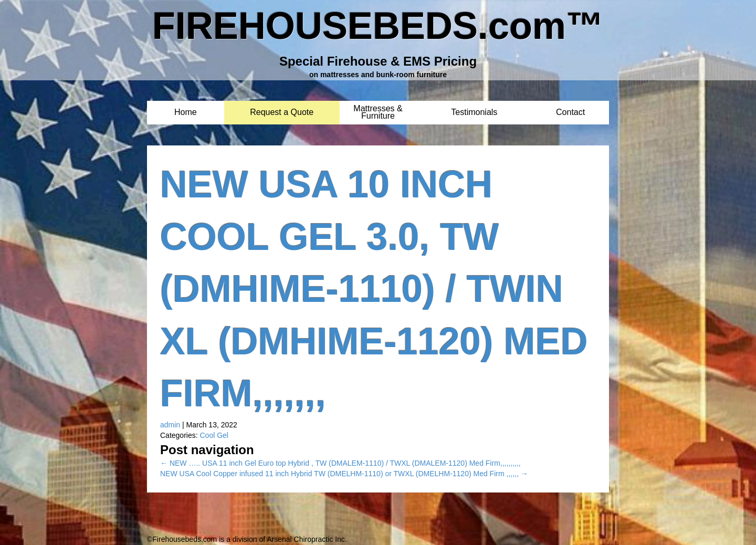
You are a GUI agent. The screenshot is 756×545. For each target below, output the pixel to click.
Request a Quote (282, 113)
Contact (570, 113)
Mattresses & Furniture (378, 109)
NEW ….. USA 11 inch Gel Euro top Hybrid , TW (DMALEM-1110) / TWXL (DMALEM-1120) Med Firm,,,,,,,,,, (340, 463)
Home (186, 113)
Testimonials (474, 113)
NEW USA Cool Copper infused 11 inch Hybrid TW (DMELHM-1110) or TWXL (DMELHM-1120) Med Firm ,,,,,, (344, 474)
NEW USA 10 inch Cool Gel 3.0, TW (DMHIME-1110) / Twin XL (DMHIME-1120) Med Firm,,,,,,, (374, 289)
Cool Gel (214, 435)
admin (170, 425)
